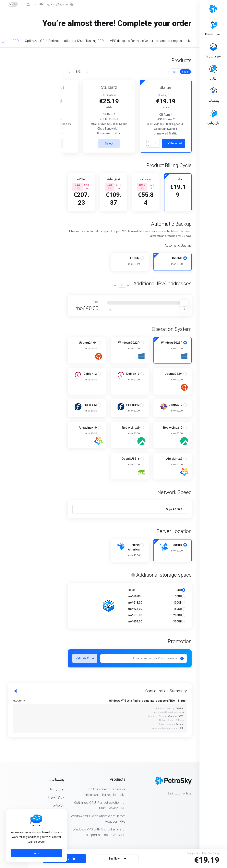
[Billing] (213, 73)
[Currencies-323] (39, 4)
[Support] (213, 95)
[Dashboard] (213, 29)
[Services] (213, 51)
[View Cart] (61, 4)
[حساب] (26, 4)
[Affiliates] (213, 118)
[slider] (184, 303)
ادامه (36, 853)
